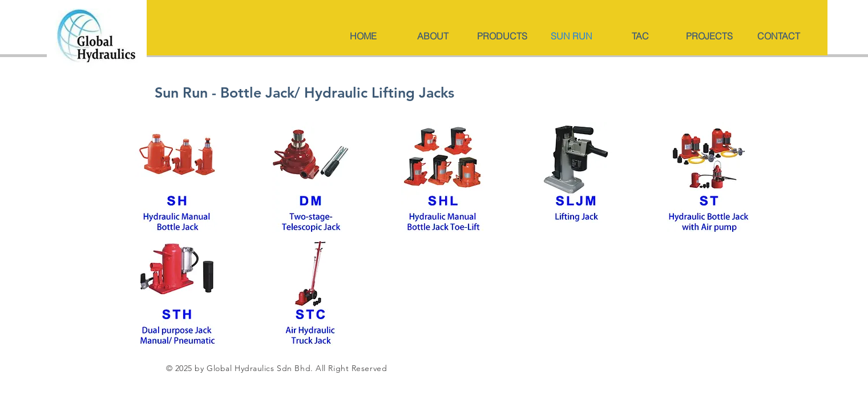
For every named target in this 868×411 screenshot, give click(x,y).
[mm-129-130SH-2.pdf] (311, 179)
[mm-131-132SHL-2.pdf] (443, 179)
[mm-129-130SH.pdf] (177, 179)
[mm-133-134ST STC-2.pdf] (709, 179)
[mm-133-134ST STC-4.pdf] (177, 293)
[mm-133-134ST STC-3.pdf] (311, 293)
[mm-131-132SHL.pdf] (576, 179)
